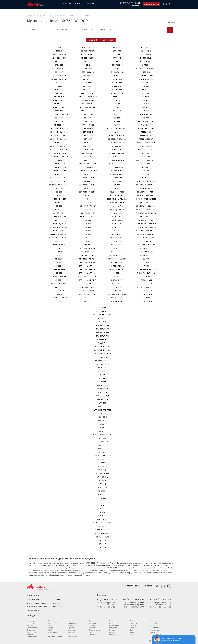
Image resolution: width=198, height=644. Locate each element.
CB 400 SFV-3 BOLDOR (59, 234)
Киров (50, 635)
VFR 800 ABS (102, 442)
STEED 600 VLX (146, 301)
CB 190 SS (59, 188)
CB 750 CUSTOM (88, 51)
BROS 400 (59, 62)
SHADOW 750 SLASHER (146, 227)
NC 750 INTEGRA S (117, 269)
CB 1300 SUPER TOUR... (59, 185)
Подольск (72, 623)
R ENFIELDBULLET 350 (146, 128)
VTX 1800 (102, 498)
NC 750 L (117, 273)
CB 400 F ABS (59, 213)
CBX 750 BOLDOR (88, 213)
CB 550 (59, 262)
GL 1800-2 (117, 181)
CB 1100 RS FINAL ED (59, 128)
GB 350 (117, 107)
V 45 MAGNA (102, 340)
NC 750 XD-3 (146, 54)
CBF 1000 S (88, 79)
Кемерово (113, 628)
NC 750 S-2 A (117, 280)
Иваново (154, 623)
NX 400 (146, 107)
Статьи (56, 603)
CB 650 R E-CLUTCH (59, 291)
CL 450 (88, 231)
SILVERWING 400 (146, 241)
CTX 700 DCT (117, 62)
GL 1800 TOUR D (117, 171)
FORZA (117, 100)
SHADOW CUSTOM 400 (146, 185)
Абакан (51, 625)
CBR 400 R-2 (88, 128)
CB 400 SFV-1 (59, 231)
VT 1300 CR (102, 459)
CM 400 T (88, 245)
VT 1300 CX (102, 470)
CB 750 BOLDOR (88, 47)
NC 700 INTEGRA (117, 238)
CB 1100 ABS (59, 97)
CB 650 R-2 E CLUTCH (59, 298)
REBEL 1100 (146, 132)
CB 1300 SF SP (59, 160)
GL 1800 (117, 132)
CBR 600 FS (88, 146)
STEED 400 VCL (146, 280)
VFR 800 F (102, 445)
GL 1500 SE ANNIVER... (117, 128)
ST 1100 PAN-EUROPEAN (146, 269)
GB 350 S (117, 114)
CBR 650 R (88, 160)
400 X (59, 47)
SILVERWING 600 (146, 252)
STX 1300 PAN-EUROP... (102, 315)
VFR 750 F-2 (102, 428)
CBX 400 (88, 199)
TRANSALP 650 (102, 332)
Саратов (133, 625)
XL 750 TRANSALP (102, 533)
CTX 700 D (117, 58)
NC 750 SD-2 (117, 284)
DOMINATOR (117, 86)
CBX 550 (88, 203)
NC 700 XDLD (117, 262)
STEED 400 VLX (146, 291)
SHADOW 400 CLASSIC (146, 206)
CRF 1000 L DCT (88, 252)
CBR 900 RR (88, 174)
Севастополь (53, 632)
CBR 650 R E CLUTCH (88, 164)
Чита (111, 621)
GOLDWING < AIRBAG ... (117, 199)
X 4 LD (102, 509)
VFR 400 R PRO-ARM (102, 410)
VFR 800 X (102, 449)
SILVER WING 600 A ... (146, 234)
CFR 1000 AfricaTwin (88, 217)
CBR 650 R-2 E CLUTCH (88, 171)
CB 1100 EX (59, 104)
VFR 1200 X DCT (102, 396)
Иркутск (154, 625)
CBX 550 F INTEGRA (88, 206)
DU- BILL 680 (117, 90)
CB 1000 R (59, 83)
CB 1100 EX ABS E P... (59, 111)
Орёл (50, 630)
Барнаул (51, 623)
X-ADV (102, 512)
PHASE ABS (146, 125)
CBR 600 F (88, 139)
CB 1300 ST (59, 174)
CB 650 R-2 (59, 294)
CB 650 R (59, 287)
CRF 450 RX (117, 47)
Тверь (71, 635)
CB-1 (88, 65)
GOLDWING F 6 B (117, 203)
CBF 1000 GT (88, 76)
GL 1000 (117, 121)
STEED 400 (146, 277)
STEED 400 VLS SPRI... (146, 287)
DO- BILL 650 (117, 79)
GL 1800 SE (117, 157)
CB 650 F (59, 280)
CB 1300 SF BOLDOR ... (59, 153)
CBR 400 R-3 (88, 132)
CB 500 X (59, 259)
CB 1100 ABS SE (59, 100)
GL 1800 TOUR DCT (117, 174)
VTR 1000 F (102, 488)
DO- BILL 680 (117, 83)
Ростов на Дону (116, 635)
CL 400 (88, 227)
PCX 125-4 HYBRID (146, 121)
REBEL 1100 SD (146, 146)
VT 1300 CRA (102, 463)
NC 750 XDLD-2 (146, 62)
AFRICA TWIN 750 (59, 54)
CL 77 (88, 238)
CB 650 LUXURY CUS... (59, 284)
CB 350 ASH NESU (59, 199)
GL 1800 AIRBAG (117, 143)
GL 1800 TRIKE (117, 178)
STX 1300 (102, 308)
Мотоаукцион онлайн (37, 606)
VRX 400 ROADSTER (102, 456)
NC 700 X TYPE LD (117, 255)
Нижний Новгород (55, 637)
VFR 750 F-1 (102, 424)
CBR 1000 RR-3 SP (88, 100)
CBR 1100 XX (88, 114)
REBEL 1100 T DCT (146, 150)
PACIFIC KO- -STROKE (146, 114)
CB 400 (59, 206)
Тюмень (92, 625)
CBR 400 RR (88, 136)
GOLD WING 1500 (117, 192)
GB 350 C (117, 111)
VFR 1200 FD (102, 385)
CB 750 (59, 301)
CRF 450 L (88, 298)
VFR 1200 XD (102, 399)
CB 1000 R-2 (59, 86)
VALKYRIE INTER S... (102, 347)
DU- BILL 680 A (117, 93)
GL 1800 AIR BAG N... (117, 136)
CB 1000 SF (59, 90)
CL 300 (88, 220)
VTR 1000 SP (102, 491)
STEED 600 (146, 298)
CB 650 (59, 273)
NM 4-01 (146, 83)
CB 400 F (59, 210)
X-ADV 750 (102, 516)
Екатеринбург (156, 621)
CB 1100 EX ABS (59, 107)
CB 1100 (59, 93)
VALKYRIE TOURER (102, 361)
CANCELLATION (59, 69)
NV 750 (146, 104)
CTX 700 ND (117, 65)
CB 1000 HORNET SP (59, 79)
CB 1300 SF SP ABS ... (59, 164)
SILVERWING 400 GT (146, 248)
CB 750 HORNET (88, 54)
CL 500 (88, 234)
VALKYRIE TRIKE (102, 364)
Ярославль (31, 632)
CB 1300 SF (59, 143)
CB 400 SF (59, 220)
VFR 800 (102, 438)
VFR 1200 (102, 382)
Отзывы (57, 599)
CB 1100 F (59, 118)
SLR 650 (146, 262)
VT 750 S (102, 484)
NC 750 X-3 (146, 47)
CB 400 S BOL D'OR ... (59, 217)
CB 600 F (59, 266)
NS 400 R (146, 90)
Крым (132, 632)
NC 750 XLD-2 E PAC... (146, 76)
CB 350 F (59, 203)
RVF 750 (146, 174)
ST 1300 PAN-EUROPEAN (146, 273)
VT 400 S (102, 481)
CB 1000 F (59, 72)
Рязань (92, 632)
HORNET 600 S (117, 220)
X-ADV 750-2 (102, 519)
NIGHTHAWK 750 (146, 79)
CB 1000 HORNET (59, 76)
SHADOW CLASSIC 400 (146, 181)
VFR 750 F (102, 421)
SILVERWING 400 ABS (146, 245)
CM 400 (88, 241)
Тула (132, 635)
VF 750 (102, 375)
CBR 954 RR (88, 188)
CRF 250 (88, 284)
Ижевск (30, 635)
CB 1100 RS (59, 125)
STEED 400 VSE (146, 294)
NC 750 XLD (146, 65)
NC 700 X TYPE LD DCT (117, 259)
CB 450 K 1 (59, 252)
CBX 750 (88, 210)
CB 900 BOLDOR (88, 58)
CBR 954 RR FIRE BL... (88, 192)
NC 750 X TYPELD (117, 291)
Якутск (112, 630)
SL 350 (146, 259)
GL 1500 (117, 125)
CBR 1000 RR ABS (88, 93)
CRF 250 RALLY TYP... (88, 294)
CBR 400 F (88, 118)
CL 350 (88, 224)
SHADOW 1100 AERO (146, 192)
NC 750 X (117, 287)
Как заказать (33, 610)
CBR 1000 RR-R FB (88, 107)
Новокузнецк (114, 625)
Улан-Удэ (72, 625)
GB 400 (117, 118)
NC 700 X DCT (117, 252)
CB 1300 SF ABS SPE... (59, 146)
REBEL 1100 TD (146, 153)
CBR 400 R (88, 121)
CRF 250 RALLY (88, 291)
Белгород (31, 625)
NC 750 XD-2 (146, 51)
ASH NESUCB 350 (59, 58)
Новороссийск (33, 628)
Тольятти (133, 623)
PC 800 (146, 118)
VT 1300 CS (102, 466)
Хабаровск (93, 635)
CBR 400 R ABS (88, 125)
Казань (71, 621)
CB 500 (59, 255)
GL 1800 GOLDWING (117, 153)
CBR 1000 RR (88, 90)
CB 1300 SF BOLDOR (59, 150)
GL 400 (117, 185)
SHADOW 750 (146, 217)
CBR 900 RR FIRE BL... (88, 178)
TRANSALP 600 (102, 329)
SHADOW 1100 (146, 188)
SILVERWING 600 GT (146, 255)
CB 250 (59, 192)
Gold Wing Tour (117, 206)
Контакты (91, 4)
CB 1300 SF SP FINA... (59, 167)
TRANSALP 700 (102, 336)
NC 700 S (117, 241)
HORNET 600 (117, 217)
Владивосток (156, 635)
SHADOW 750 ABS (146, 220)
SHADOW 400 (146, 203)
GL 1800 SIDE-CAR (117, 164)
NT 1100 (146, 93)
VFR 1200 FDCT (102, 389)
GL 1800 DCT (117, 146)
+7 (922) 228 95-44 (130, 3)
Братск (133, 630)
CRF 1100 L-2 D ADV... (88, 280)
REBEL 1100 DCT (146, 139)
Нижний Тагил (74, 637)
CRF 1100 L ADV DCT (88, 259)
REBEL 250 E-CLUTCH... (146, 160)
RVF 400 (146, 171)
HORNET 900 (117, 227)
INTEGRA (117, 231)
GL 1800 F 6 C (117, 150)
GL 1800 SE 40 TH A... (117, 160)
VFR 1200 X (102, 392)
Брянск (71, 628)
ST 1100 (146, 266)
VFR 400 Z (102, 417)
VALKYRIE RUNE (102, 357)
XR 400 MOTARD (102, 537)
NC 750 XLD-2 (146, 72)
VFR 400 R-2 (102, 414)
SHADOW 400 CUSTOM (146, 210)
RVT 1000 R (146, 178)
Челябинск (93, 621)
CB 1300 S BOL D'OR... (59, 132)
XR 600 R (102, 544)
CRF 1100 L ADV (88, 255)
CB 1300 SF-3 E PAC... (59, 171)
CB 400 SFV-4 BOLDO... (59, 238)
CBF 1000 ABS (88, 72)
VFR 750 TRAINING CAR (102, 435)
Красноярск (134, 621)
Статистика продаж (36, 603)
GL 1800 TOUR (117, 167)
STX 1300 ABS (102, 311)
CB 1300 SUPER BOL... (59, 178)
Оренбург (93, 628)
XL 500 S (102, 526)
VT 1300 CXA (102, 477)
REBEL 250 (146, 157)
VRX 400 (102, 452)
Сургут (50, 628)
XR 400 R (102, 540)
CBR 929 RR (88, 181)
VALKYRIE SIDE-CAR (102, 354)
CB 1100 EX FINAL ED (59, 114)
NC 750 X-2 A (117, 301)
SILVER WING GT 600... (146, 238)
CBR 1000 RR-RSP (88, 111)
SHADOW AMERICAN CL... (146, 231)
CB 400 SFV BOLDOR (59, 227)
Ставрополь (135, 628)
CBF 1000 (88, 69)
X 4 (102, 505)
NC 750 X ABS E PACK (117, 294)
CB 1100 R (59, 121)
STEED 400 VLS (146, 284)
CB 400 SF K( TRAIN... (59, 224)
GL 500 (117, 188)
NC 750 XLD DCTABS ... (146, 69)
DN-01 (117, 76)
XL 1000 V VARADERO (102, 523)
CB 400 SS (59, 241)
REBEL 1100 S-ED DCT (146, 143)
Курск (112, 632)
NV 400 (146, 100)
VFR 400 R (102, 406)
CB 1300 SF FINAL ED (59, 157)
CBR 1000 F (88, 86)
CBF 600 (88, 83)
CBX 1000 (88, 195)
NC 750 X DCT (117, 298)
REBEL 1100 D (146, 136)
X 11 (102, 502)
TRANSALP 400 (102, 325)
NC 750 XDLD (146, 58)
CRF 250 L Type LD (88, 287)
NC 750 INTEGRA (117, 266)
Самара (112, 623)
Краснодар (31, 621)
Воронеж (31, 623)
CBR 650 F (88, 157)
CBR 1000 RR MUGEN (88, 97)
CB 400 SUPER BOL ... (59, 245)
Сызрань (92, 623)
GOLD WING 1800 (117, 195)
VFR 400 (102, 403)
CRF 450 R (88, 301)
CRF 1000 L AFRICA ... (88, 248)
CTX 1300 (117, 51)
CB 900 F (88, 62)
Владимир (31, 630)
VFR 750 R (102, 431)
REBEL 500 (146, 164)
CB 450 (59, 248)
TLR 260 (102, 322)
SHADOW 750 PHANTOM (146, 224)
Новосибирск (32, 637)
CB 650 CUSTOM (59, 277)
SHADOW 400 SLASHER (146, 213)
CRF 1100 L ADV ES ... (88, 262)
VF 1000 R (102, 368)
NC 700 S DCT (117, 245)
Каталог (67, 4)
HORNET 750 (117, 224)
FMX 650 (117, 97)
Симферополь (95, 630)
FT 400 (117, 104)
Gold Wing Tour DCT (117, 210)
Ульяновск (72, 630)
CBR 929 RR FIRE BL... (88, 185)
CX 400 (117, 69)
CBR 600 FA (88, 143)
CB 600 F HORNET (59, 269)
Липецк (71, 632)
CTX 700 (117, 54)
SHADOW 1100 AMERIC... (146, 195)
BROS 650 (59, 65)
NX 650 (146, 111)
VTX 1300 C (102, 495)
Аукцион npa (33, 599)
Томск (153, 632)
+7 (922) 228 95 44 (107, 599)
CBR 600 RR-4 (88, 153)
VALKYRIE (102, 343)
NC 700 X (117, 248)
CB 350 (59, 195)
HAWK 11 (117, 213)
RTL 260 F (146, 167)
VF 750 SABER (102, 378)
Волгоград (155, 630)
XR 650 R (102, 547)
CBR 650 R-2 (88, 167)
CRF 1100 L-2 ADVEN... (88, 277)
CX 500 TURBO (117, 72)
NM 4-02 (146, 86)
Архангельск (155, 628)
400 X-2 (59, 51)
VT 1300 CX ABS (102, 473)
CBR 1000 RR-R (88, 104)
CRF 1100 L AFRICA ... (88, 266)
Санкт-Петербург (54, 621)
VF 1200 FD (102, 371)
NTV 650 (146, 97)
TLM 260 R (102, 318)
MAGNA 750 (117, 234)
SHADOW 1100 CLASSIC (146, 199)
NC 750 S (117, 277)
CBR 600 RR (88, 150)
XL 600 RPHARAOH (102, 530)
